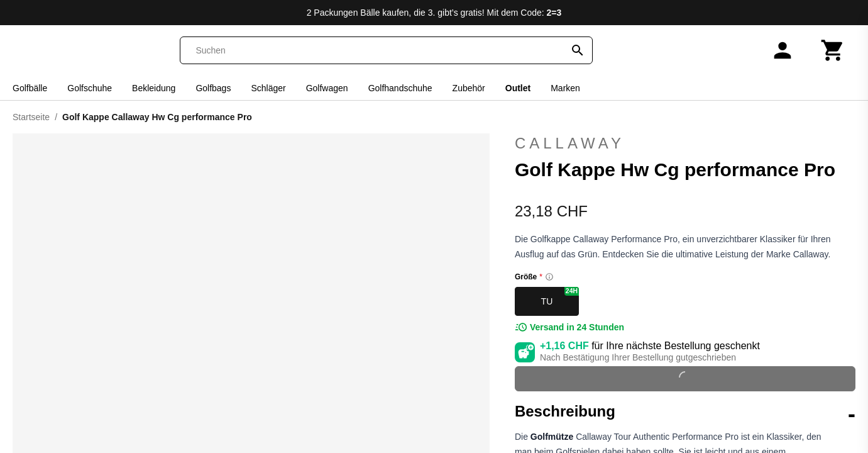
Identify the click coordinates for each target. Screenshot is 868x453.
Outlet (518, 88)
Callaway (570, 143)
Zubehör (469, 88)
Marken (565, 88)
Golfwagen (327, 88)
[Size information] (549, 277)
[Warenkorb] (833, 50)
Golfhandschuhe (400, 88)
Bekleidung (154, 88)
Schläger (268, 88)
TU (560, 297)
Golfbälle (30, 88)
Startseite (31, 117)
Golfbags (213, 88)
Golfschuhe (90, 88)
